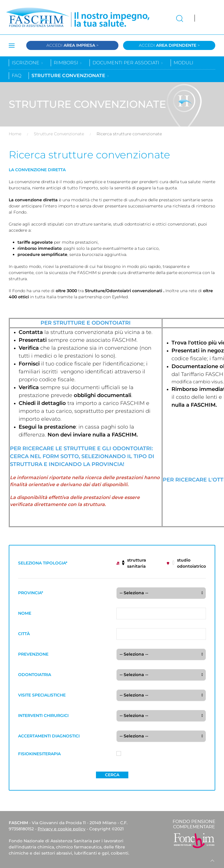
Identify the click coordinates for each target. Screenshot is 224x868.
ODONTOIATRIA (35, 675)
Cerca (112, 775)
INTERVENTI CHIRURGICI (43, 715)
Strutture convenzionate (70, 76)
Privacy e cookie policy (62, 829)
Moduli (183, 63)
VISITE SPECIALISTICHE (42, 695)
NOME (25, 613)
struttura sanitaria (131, 563)
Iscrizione (28, 63)
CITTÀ (24, 634)
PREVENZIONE (33, 654)
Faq (16, 76)
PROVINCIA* (31, 593)
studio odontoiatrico (186, 563)
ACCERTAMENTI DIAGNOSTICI (49, 736)
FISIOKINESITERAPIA (39, 754)
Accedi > (72, 45)
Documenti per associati (128, 63)
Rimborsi (68, 63)
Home (15, 134)
